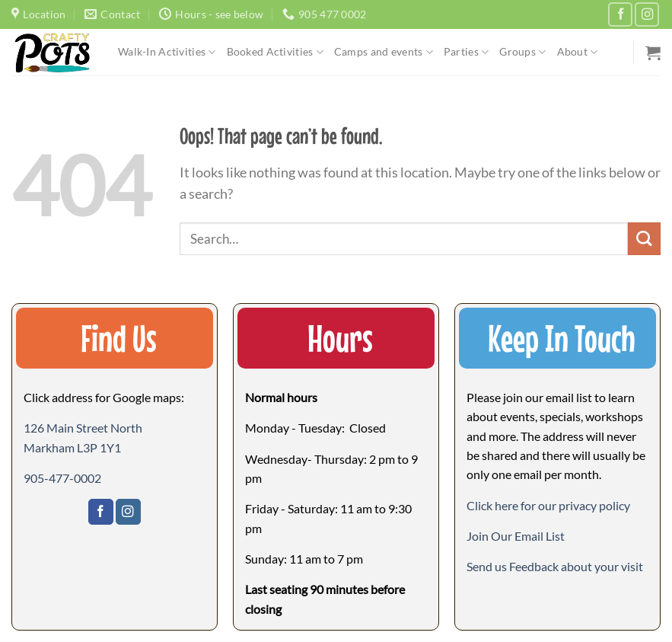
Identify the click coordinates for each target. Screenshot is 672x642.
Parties (466, 52)
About (578, 52)
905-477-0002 (62, 478)
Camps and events (384, 52)
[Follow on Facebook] (620, 14)
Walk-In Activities (167, 52)
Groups (522, 52)
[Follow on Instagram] (647, 14)
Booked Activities (275, 52)
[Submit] (644, 239)
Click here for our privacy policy (548, 505)
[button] (516, 536)
